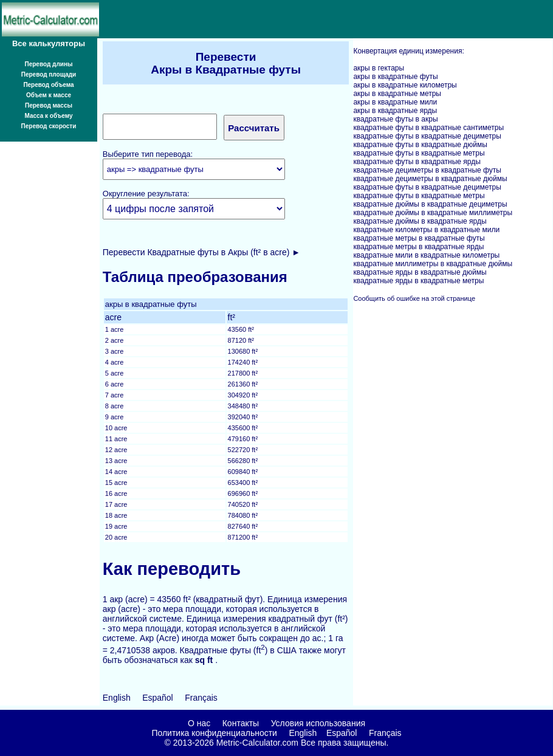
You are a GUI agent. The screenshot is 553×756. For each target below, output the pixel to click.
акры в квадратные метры (397, 94)
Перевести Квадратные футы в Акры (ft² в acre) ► (201, 252)
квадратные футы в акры (395, 119)
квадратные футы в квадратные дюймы (420, 145)
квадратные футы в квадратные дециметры (427, 136)
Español (158, 698)
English (117, 698)
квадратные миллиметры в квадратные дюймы (433, 264)
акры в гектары (379, 68)
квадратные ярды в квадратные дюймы (420, 272)
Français (201, 698)
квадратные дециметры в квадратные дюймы (430, 179)
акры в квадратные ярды (395, 111)
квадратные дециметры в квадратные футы (427, 170)
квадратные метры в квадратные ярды (418, 247)
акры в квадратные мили (395, 102)
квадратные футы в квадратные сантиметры (428, 128)
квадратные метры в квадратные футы (419, 238)
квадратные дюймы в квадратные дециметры (430, 204)
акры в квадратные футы (395, 77)
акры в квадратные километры (405, 85)
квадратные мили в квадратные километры (426, 255)
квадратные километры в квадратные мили (426, 230)
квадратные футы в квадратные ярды (417, 162)
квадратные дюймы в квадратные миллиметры (433, 213)
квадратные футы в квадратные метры (419, 153)
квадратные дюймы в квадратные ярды (420, 221)
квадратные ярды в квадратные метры (418, 281)
